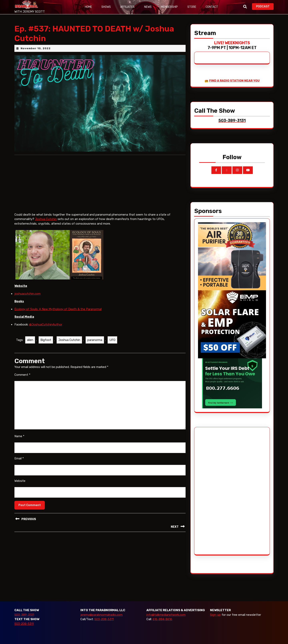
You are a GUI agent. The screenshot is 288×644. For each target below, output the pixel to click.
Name (19, 436)
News (148, 7)
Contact (213, 7)
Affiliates (128, 7)
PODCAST (265, 6)
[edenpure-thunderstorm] (232, 256)
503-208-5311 (24, 624)
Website (20, 481)
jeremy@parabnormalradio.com (101, 615)
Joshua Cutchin (46, 219)
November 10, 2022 (36, 48)
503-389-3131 (24, 615)
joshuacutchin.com (27, 294)
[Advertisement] (213, 491)
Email (19, 458)
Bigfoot (46, 340)
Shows (106, 7)
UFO (112, 340)
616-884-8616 (162, 619)
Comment (22, 375)
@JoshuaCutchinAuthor (46, 325)
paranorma (95, 340)
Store (192, 7)
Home (88, 7)
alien (30, 340)
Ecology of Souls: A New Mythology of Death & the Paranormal (58, 309)
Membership (170, 7)
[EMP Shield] (232, 324)
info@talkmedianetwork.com (166, 615)
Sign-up (215, 615)
